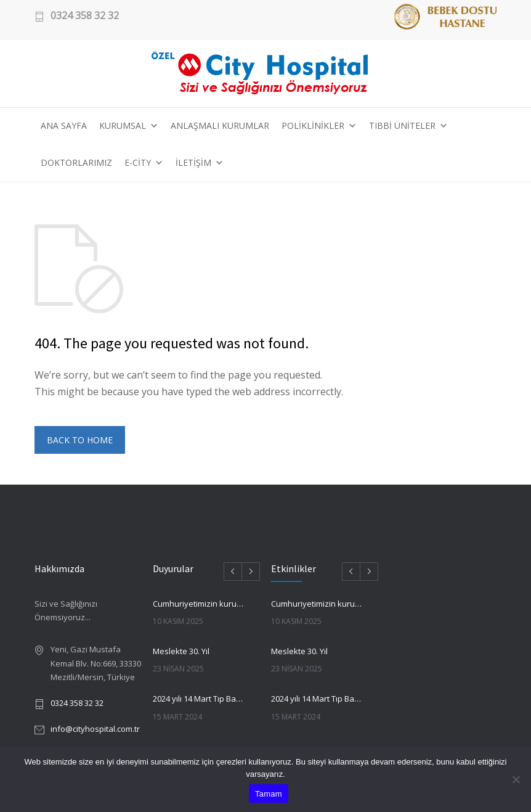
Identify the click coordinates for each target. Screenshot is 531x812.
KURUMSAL (129, 126)
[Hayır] (516, 779)
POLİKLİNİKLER (319, 126)
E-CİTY (144, 163)
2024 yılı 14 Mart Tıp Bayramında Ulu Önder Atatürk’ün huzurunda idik (198, 699)
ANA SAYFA (64, 125)
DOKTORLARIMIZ (76, 162)
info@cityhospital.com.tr (95, 729)
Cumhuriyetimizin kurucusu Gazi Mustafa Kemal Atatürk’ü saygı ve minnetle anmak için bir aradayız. (198, 604)
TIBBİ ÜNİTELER (408, 126)
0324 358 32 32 (85, 16)
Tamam (269, 794)
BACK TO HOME (80, 440)
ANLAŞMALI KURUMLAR (220, 125)
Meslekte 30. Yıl (181, 651)
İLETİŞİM (200, 163)
